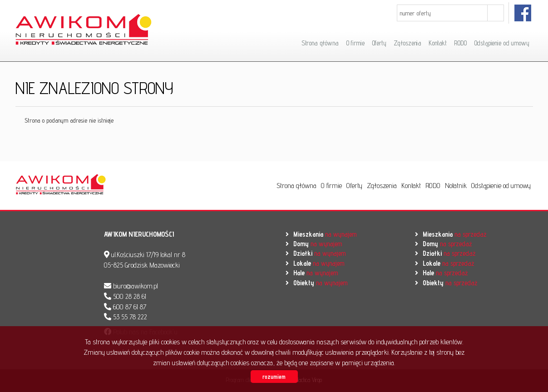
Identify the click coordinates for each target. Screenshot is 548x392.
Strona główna (320, 43)
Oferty (379, 43)
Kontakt (438, 43)
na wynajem (325, 234)
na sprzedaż (454, 234)
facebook (523, 13)
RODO (460, 43)
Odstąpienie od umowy (502, 43)
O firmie (355, 43)
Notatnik (456, 186)
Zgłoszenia (408, 43)
